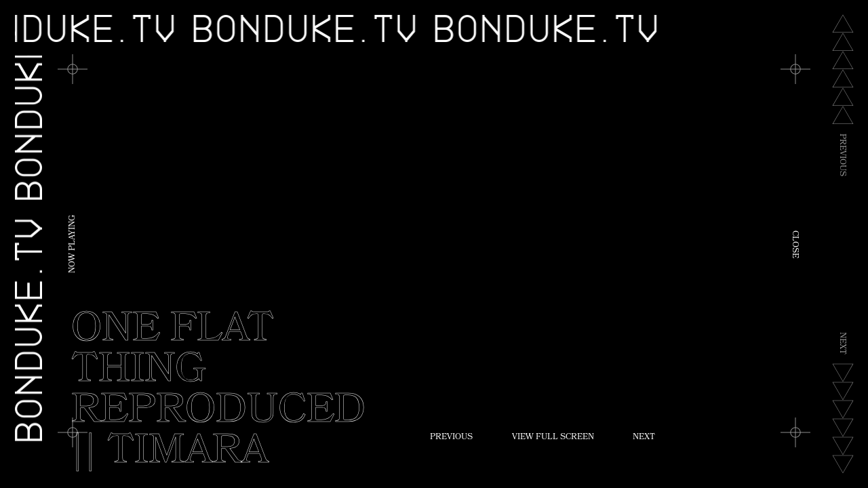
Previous (451, 438)
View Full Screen (553, 438)
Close (794, 244)
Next (644, 438)
